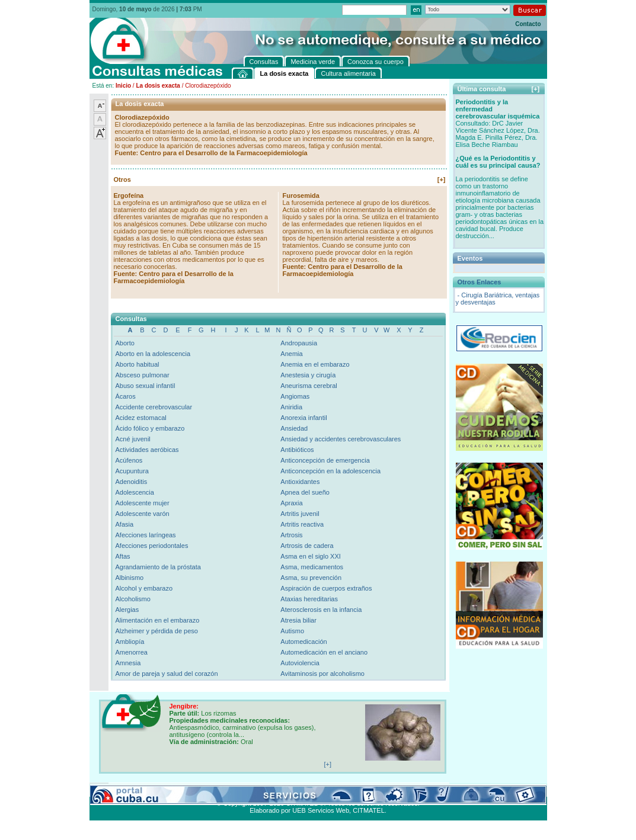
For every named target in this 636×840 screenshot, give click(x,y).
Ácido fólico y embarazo (150, 428)
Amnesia (128, 663)
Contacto (528, 24)
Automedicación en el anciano (324, 652)
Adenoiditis (132, 482)
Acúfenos (129, 460)
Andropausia (299, 343)
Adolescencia (135, 492)
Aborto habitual (138, 364)
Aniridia (291, 407)
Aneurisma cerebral (309, 386)
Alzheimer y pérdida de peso (157, 631)
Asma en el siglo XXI (311, 556)
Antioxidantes (300, 482)
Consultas (122, 790)
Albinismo (130, 578)
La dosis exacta (158, 86)
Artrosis (291, 535)
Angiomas (295, 396)
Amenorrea (132, 652)
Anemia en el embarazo (315, 364)
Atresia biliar (298, 620)
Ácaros (126, 396)
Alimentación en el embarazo (158, 620)
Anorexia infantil (303, 418)
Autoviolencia (300, 663)
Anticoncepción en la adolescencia (330, 471)
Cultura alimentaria (335, 790)
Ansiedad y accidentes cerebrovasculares (341, 439)
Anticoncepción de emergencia (325, 460)
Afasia (125, 524)
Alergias (127, 610)
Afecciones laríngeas (146, 535)
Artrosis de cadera (307, 546)
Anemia (291, 354)
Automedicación (303, 642)
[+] (442, 179)
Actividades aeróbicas (147, 450)
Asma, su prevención (311, 578)
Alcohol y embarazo (144, 588)
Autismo (292, 631)
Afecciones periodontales (152, 546)
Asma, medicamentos (312, 567)
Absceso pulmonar (143, 375)
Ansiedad (294, 428)
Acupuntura (132, 471)
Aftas (123, 556)
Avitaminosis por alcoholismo (322, 674)
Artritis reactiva (302, 524)
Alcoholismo (133, 599)
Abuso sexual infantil (146, 386)
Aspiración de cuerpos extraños (326, 588)
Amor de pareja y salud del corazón (167, 674)
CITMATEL (369, 810)
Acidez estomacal (141, 418)
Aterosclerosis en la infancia (321, 610)
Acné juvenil (133, 439)
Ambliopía (130, 642)
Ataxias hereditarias (309, 599)
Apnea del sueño (305, 492)
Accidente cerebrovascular (154, 407)
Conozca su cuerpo (220, 790)
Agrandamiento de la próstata (158, 567)
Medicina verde (164, 790)
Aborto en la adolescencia (153, 354)
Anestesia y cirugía (308, 375)
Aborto (125, 343)
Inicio (123, 86)
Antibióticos (297, 450)
